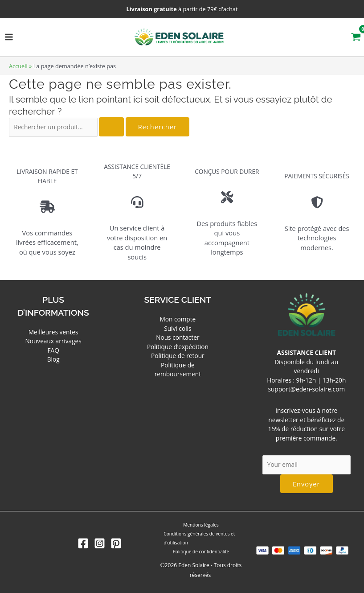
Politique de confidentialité (201, 552)
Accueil (18, 66)
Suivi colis (178, 328)
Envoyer (307, 484)
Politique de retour (178, 356)
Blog (53, 359)
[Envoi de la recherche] (111, 127)
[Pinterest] (116, 543)
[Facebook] (83, 543)
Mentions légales (201, 525)
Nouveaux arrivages (53, 341)
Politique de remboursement (178, 370)
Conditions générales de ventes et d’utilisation (199, 538)
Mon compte (178, 319)
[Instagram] (100, 543)
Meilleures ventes (53, 332)
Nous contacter (178, 337)
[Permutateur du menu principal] (9, 37)
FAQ (53, 350)
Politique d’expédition (178, 347)
